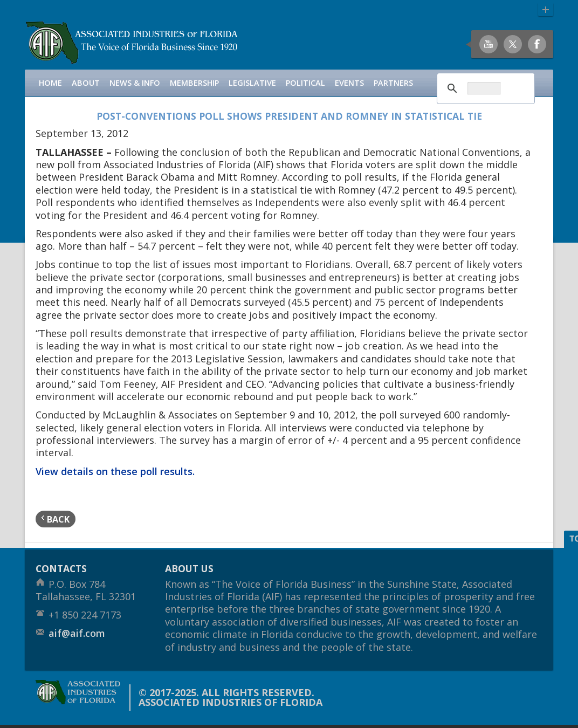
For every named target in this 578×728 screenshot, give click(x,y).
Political (305, 83)
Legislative (252, 83)
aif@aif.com (77, 633)
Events (349, 83)
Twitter (513, 44)
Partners (393, 83)
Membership (194, 83)
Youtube (488, 44)
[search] (484, 88)
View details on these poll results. (115, 471)
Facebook (537, 44)
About (86, 83)
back (56, 519)
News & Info (135, 83)
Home (50, 83)
